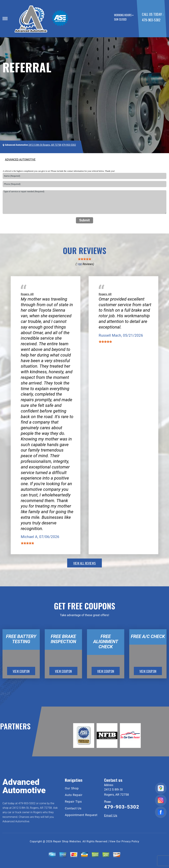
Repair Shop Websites (67, 841)
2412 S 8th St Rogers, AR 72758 (45, 145)
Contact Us (73, 808)
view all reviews (84, 563)
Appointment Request (81, 815)
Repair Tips (73, 802)
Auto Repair (74, 795)
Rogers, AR (27, 294)
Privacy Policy (130, 841)
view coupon (21, 671)
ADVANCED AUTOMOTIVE (20, 160)
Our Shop (72, 788)
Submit (84, 220)
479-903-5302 (151, 20)
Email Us (111, 815)
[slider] (84, 259)
